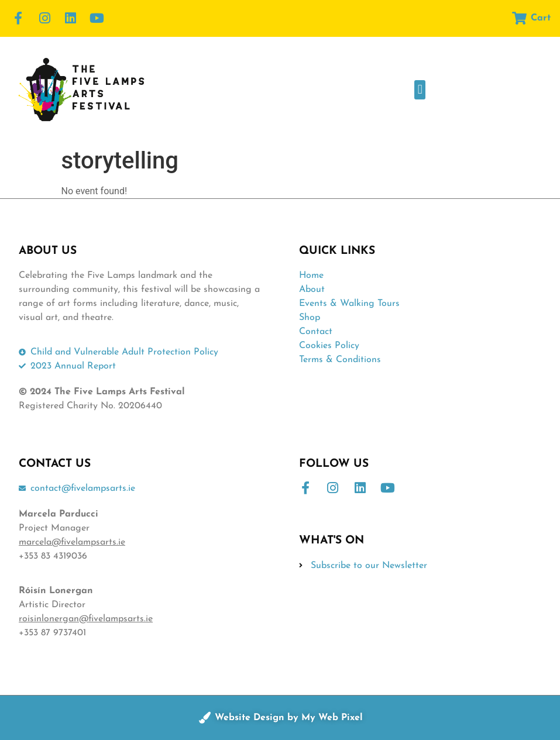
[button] (420, 90)
